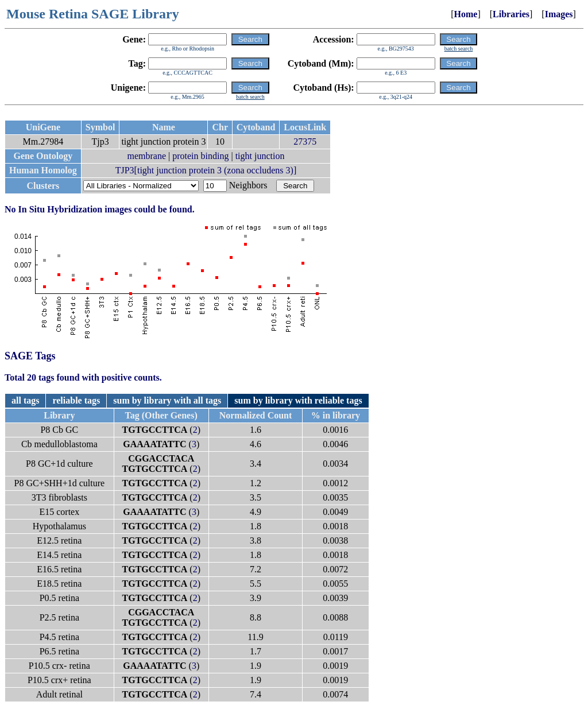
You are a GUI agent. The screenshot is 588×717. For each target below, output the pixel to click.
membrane (146, 156)
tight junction (260, 156)
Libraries (511, 14)
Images (559, 14)
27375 (305, 142)
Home (466, 14)
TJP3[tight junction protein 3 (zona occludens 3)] (206, 170)
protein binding (200, 156)
